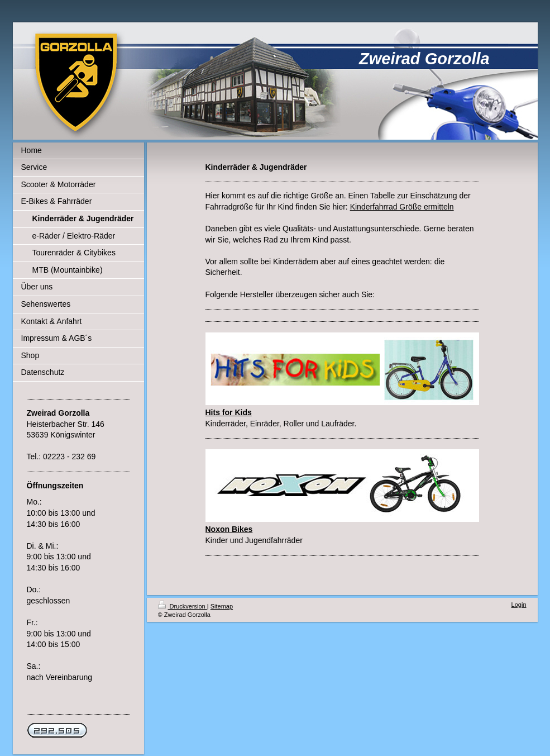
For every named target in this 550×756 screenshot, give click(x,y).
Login (519, 605)
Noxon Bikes (229, 529)
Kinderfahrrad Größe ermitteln (402, 207)
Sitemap (222, 606)
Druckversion (183, 606)
